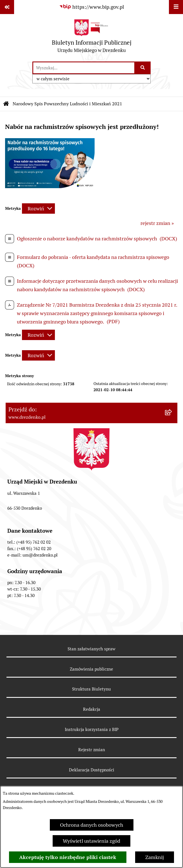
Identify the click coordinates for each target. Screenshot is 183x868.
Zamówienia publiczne (91, 669)
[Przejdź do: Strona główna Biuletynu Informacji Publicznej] (6, 104)
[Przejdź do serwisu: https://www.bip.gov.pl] (91, 7)
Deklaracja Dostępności (92, 770)
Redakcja (92, 709)
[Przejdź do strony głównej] (92, 37)
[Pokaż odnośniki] (7, 7)
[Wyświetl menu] (176, 7)
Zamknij (155, 857)
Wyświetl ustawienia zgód (91, 841)
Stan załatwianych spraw (91, 649)
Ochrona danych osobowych (92, 825)
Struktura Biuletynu (91, 689)
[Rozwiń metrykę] (38, 209)
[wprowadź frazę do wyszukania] (84, 68)
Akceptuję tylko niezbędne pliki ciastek (68, 857)
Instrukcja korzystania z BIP (92, 729)
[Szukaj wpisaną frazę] (143, 68)
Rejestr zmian (92, 750)
